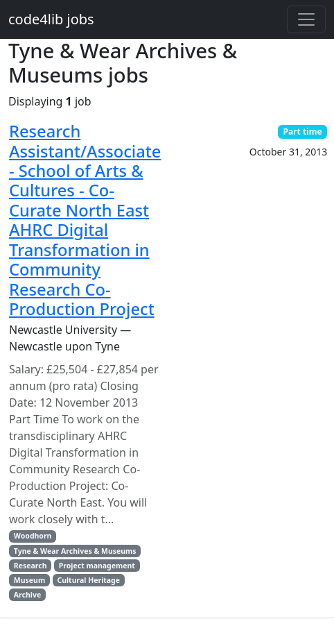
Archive (27, 595)
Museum (29, 580)
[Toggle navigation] (306, 19)
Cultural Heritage (88, 580)
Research (30, 566)
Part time (303, 132)
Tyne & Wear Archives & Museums (75, 551)
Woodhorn (33, 536)
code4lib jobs (51, 19)
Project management (97, 566)
